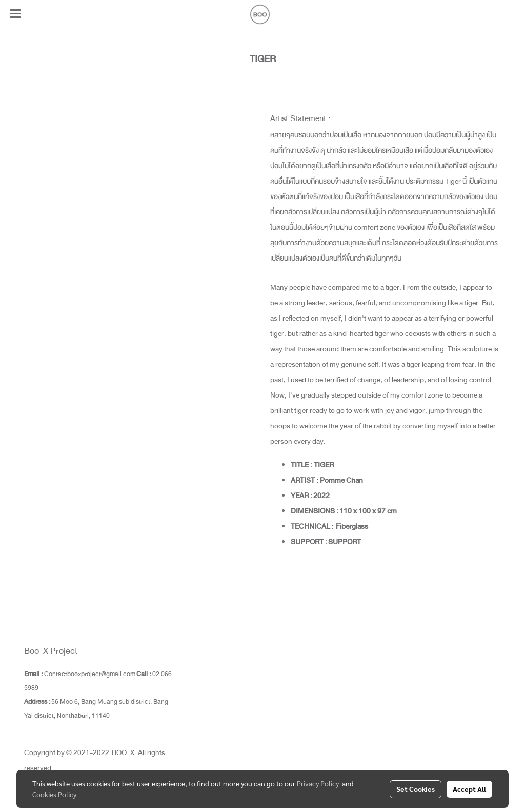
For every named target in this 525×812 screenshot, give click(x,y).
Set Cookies (416, 789)
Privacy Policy (318, 783)
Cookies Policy (54, 794)
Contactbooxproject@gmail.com (90, 674)
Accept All (469, 789)
